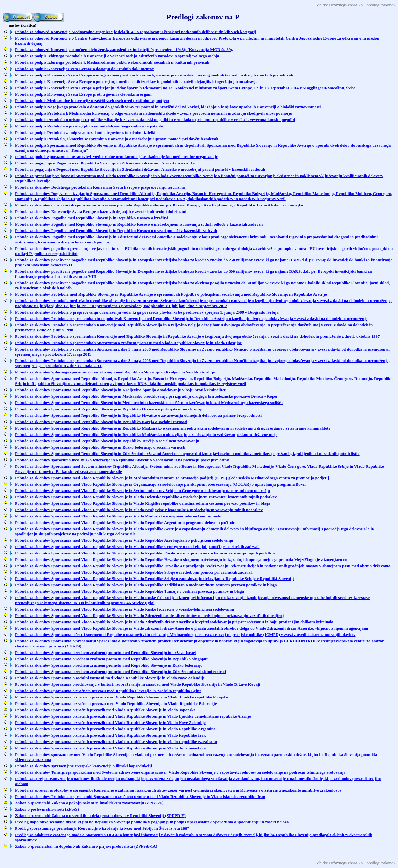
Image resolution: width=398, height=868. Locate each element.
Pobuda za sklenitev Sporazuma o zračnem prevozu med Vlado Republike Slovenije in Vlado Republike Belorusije (116, 703)
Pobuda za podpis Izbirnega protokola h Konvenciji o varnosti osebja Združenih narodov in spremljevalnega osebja (117, 56)
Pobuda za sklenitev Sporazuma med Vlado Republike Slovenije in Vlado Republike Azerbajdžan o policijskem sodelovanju (124, 540)
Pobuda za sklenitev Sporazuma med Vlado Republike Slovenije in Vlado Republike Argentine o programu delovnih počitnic (125, 522)
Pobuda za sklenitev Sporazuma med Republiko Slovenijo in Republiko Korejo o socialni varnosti (101, 422)
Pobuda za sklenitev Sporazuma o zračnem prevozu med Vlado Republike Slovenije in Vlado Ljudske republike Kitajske (121, 697)
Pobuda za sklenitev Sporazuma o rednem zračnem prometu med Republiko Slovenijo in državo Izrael (105, 652)
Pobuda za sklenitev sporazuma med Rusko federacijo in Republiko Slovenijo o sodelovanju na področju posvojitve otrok (122, 460)
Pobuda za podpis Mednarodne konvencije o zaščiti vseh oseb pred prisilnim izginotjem (92, 101)
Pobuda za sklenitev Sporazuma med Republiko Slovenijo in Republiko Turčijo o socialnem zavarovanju (107, 441)
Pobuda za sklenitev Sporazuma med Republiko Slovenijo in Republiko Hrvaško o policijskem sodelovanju (109, 409)
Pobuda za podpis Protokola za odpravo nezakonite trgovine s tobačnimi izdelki (85, 132)
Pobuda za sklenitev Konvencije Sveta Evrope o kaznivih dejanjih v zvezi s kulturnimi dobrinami (101, 211)
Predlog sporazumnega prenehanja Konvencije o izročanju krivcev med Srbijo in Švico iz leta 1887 (102, 828)
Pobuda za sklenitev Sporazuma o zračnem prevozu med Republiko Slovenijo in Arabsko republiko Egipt (108, 691)
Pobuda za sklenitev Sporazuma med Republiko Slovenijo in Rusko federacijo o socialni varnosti (100, 447)
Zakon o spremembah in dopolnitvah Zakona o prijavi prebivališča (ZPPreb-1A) (86, 846)
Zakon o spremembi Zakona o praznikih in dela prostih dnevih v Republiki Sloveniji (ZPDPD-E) (100, 816)
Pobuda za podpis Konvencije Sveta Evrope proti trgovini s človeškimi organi (83, 94)
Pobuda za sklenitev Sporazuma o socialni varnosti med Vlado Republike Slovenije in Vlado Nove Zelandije (110, 678)
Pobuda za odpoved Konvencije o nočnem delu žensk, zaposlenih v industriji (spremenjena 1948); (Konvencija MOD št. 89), (124, 50)
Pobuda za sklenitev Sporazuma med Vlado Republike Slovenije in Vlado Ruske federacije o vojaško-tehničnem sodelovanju (125, 609)
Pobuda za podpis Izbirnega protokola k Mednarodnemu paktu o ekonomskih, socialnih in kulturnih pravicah (112, 62)
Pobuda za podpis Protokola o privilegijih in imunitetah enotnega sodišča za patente (89, 126)
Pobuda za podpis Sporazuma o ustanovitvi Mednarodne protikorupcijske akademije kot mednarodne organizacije (116, 157)
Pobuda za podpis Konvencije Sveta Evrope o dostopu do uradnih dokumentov (84, 69)
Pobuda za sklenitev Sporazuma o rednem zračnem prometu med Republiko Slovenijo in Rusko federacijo (109, 665)
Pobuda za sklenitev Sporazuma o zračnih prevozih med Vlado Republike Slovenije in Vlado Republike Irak (110, 735)
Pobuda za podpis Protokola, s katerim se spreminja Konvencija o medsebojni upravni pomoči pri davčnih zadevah (117, 139)
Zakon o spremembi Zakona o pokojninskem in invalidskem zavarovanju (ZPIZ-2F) (89, 803)
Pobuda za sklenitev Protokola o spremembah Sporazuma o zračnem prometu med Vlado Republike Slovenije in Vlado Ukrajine (128, 343)
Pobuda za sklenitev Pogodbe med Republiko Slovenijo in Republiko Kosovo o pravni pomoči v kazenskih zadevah (116, 231)
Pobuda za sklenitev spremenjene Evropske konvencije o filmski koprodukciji (83, 766)
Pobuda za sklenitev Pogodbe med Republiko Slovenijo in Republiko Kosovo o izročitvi (92, 218)
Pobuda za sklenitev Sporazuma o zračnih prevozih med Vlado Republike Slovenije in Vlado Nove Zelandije (110, 723)
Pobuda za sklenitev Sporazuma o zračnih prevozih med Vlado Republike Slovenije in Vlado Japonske (105, 710)
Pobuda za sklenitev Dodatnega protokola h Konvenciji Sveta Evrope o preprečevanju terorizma (100, 187)
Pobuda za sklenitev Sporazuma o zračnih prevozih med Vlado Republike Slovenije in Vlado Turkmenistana (110, 748)
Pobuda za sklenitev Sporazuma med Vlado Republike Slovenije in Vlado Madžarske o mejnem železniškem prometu (118, 516)
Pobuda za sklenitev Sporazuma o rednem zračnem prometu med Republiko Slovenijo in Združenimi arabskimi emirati (121, 672)
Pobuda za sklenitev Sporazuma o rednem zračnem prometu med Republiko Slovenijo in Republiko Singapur (112, 659)
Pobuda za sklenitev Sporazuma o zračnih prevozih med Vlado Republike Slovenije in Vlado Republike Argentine (115, 729)
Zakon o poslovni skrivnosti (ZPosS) (47, 809)
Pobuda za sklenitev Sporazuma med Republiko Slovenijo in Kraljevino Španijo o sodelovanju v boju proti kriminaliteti (121, 390)
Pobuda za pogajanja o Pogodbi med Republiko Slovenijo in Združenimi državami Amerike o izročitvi (105, 163)
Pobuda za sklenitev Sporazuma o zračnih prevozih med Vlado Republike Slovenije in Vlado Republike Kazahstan (116, 742)
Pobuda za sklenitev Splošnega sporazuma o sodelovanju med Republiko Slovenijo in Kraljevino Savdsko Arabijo (115, 372)
